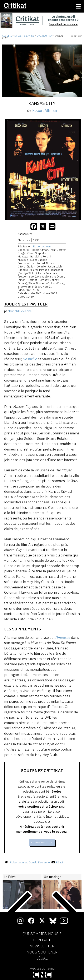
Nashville (30, 359)
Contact (42, 940)
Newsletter (42, 946)
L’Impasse (62, 638)
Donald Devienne (39, 862)
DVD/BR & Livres (24, 36)
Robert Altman (45, 110)
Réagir (58, 862)
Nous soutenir (42, 952)
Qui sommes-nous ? (42, 934)
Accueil (7, 36)
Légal (42, 958)
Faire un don (42, 842)
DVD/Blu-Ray (44, 36)
